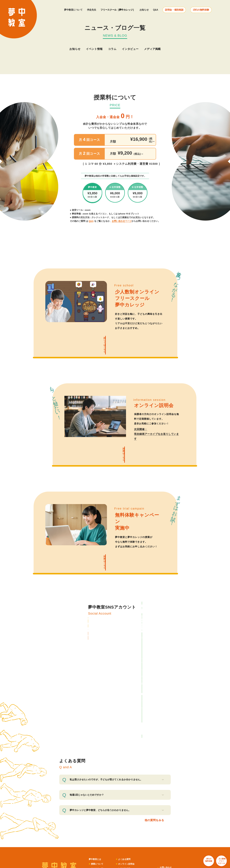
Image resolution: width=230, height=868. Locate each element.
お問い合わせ (166, 769)
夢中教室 (136, 827)
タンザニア (137, 845)
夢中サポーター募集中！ (131, 780)
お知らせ (144, 10)
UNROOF (62, 831)
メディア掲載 (152, 49)
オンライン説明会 (128, 765)
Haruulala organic (65, 846)
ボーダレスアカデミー (142, 835)
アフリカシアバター (88, 842)
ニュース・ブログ (100, 784)
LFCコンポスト (77, 820)
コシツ (60, 835)
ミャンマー (152, 842)
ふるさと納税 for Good (166, 820)
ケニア (145, 847)
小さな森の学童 (148, 827)
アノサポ (71, 823)
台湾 (162, 847)
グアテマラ (163, 842)
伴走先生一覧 (98, 770)
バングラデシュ (139, 842)
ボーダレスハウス (65, 827)
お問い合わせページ (122, 221)
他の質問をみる (153, 721)
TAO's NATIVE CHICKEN (98, 846)
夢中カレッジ (98, 780)
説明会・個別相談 (174, 10)
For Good (151, 820)
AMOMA (61, 842)
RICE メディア (139, 820)
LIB (76, 842)
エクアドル (174, 842)
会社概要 (164, 773)
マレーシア (174, 845)
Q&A (156, 10)
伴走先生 (92, 10)
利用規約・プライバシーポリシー (174, 778)
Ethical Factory (80, 846)
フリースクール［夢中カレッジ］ (118, 10)
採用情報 (164, 787)
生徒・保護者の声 (100, 775)
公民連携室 (137, 831)
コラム (112, 49)
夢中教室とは (95, 761)
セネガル (136, 847)
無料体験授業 (126, 770)
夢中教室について (73, 10)
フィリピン (148, 845)
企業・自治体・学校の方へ (132, 775)
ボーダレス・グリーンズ (143, 823)
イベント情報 (94, 49)
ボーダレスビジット (82, 827)
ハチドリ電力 (90, 820)
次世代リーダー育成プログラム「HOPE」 (150, 838)
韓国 (157, 847)
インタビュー (130, 49)
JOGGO (70, 842)
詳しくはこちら (102, 341)
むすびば (96, 827)
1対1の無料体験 (201, 10)
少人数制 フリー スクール (213, 853)
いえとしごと (73, 831)
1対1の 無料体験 (188, 851)
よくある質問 (126, 761)
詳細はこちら (121, 443)
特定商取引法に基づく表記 (172, 783)
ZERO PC (62, 823)
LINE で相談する (142, 628)
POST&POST (63, 820)
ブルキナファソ (161, 845)
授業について (98, 765)
